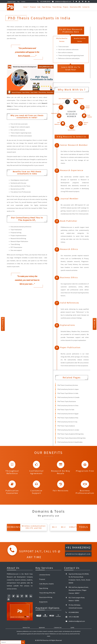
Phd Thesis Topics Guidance (66, 426)
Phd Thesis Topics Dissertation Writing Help (71, 438)
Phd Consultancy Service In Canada (68, 397)
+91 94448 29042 (44, 1)
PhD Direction (44, 640)
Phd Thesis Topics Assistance (67, 401)
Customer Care (58, 627)
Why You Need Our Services (62, 40)
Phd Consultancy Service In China (68, 405)
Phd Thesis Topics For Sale (66, 410)
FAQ (18, 2)
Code (39, 7)
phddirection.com (27, 631)
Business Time (26, 627)
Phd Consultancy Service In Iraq (67, 422)
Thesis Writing (57, 7)
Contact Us (86, 7)
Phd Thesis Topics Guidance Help (68, 418)
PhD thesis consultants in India (21, 103)
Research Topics (12, 2)
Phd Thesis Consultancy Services (68, 385)
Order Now (95, 324)
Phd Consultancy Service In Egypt (68, 414)
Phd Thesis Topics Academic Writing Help (71, 434)
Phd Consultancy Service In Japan (68, 389)
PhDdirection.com (54, 634)
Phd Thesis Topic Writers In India (68, 393)
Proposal (33, 7)
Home (25, 7)
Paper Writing (46, 7)
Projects (66, 7)
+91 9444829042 (78, 548)
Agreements (42, 627)
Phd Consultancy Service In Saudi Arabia (70, 442)
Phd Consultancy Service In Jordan (68, 430)
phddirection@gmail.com (62, 1)
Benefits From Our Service (80, 40)
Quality (72, 627)
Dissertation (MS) (75, 7)
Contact (23, 2)
